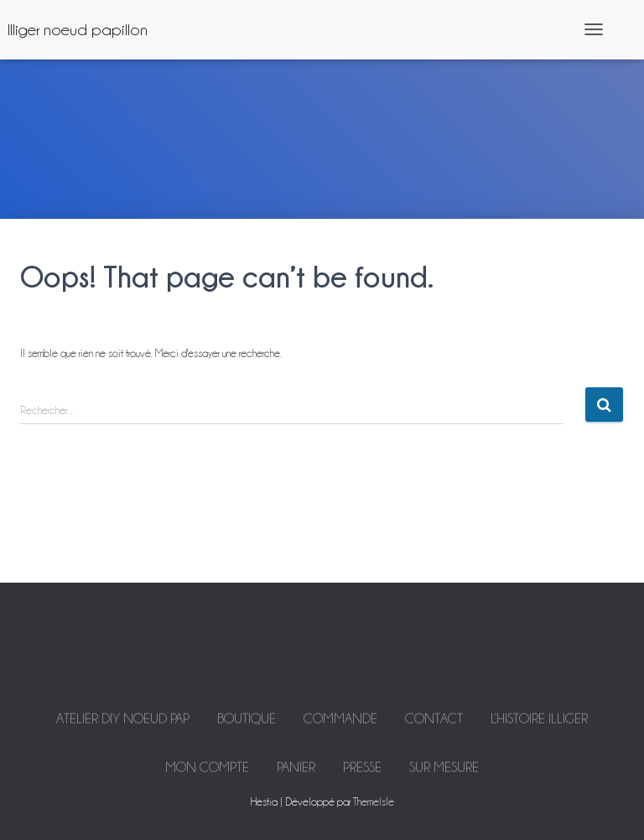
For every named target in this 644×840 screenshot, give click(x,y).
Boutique (247, 726)
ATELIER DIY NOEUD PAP (123, 726)
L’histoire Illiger (539, 726)
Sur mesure (444, 774)
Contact (434, 726)
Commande (340, 726)
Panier (296, 774)
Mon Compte (207, 774)
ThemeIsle (374, 801)
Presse (362, 774)
